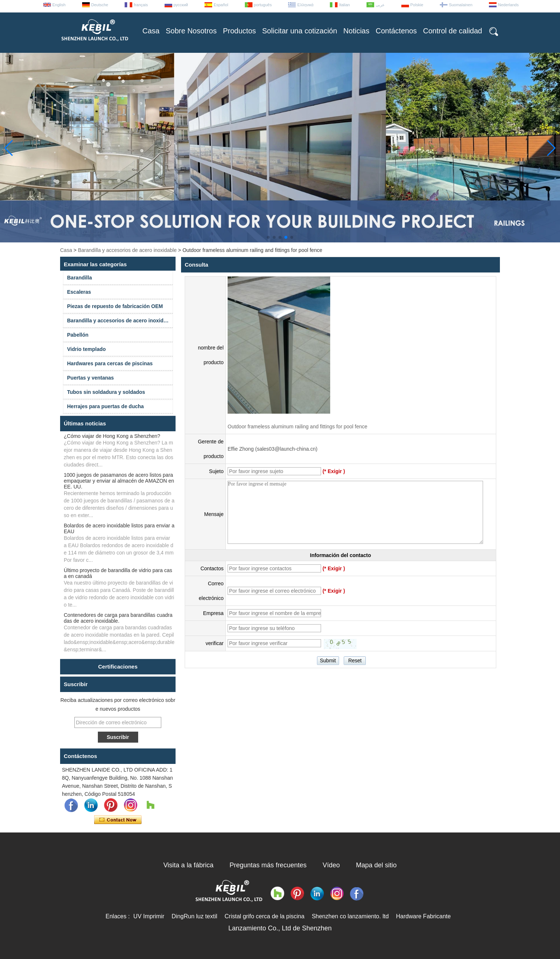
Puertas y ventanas (91, 378)
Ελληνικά (305, 5)
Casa (151, 31)
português (263, 5)
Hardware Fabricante (423, 916)
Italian (344, 5)
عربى (380, 5)
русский (181, 5)
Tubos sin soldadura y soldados (106, 392)
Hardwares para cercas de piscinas (110, 363)
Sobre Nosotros (191, 31)
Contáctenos (396, 31)
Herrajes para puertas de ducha (105, 406)
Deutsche (100, 5)
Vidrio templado (86, 349)
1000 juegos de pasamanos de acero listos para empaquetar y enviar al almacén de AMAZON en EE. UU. (119, 481)
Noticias (356, 31)
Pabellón (78, 335)
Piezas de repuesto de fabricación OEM (115, 306)
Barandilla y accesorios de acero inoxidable (127, 250)
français (141, 5)
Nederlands (508, 5)
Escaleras (79, 292)
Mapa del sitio (376, 865)
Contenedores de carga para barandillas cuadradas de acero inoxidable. (118, 618)
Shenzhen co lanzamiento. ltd (350, 916)
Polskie (417, 5)
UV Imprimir (149, 916)
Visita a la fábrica (189, 865)
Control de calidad (452, 31)
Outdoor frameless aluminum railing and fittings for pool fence (297, 427)
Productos (239, 31)
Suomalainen (461, 5)
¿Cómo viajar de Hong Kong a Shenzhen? (112, 436)
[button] (268, 237)
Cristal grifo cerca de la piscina (265, 916)
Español (221, 5)
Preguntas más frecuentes (268, 865)
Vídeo (331, 865)
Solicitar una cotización (300, 31)
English (59, 5)
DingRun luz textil (194, 916)
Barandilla (80, 278)
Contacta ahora (118, 820)
